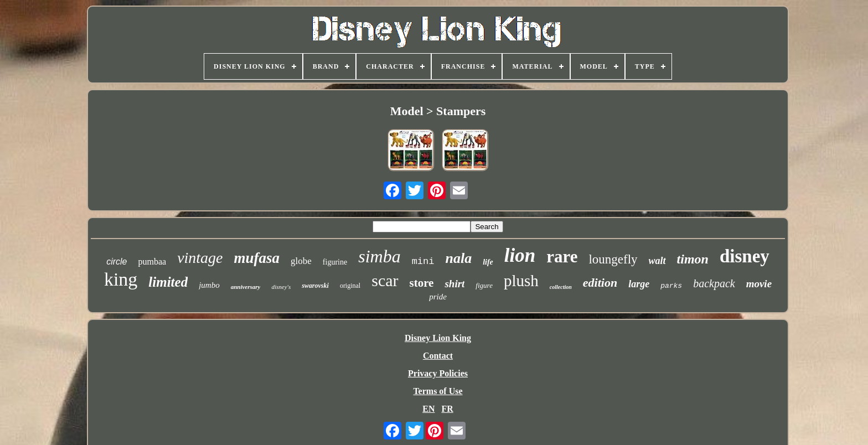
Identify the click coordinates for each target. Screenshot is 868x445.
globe (301, 261)
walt (657, 261)
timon (693, 259)
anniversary (246, 287)
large (639, 284)
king (121, 279)
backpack (714, 283)
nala (458, 258)
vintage (200, 258)
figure (484, 285)
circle (117, 262)
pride (438, 297)
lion (520, 255)
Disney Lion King (438, 338)
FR (447, 409)
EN (428, 409)
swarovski (315, 286)
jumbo (209, 285)
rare (562, 257)
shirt (454, 284)
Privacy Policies (438, 373)
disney (745, 256)
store (422, 283)
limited (168, 282)
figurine (335, 262)
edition (600, 283)
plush (521, 281)
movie (759, 284)
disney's (281, 287)
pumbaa (152, 262)
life (488, 262)
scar (385, 280)
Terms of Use (438, 391)
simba (379, 256)
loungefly (613, 259)
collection (561, 287)
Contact (438, 356)
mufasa (257, 258)
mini (423, 262)
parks (671, 286)
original (350, 286)
